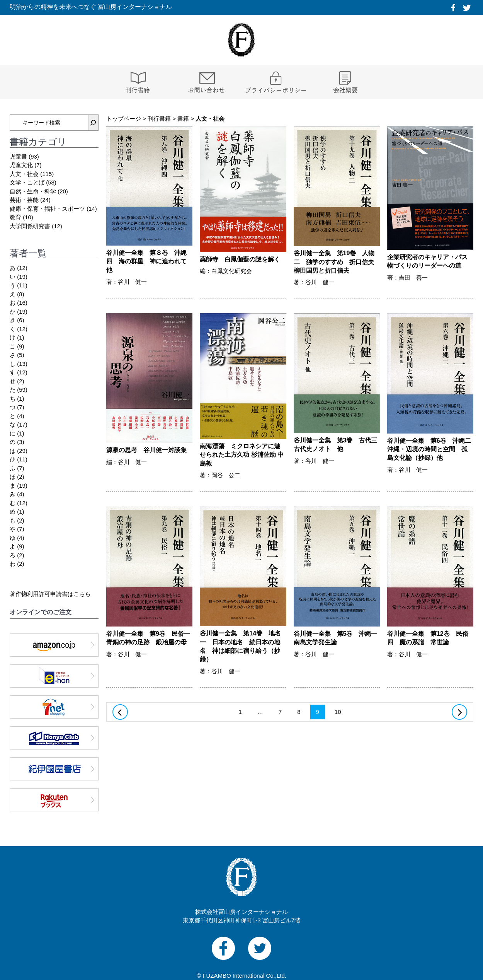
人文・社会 (24, 174)
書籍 (183, 119)
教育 (15, 217)
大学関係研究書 (30, 226)
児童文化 (21, 165)
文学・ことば (27, 182)
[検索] (93, 123)
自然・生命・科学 (33, 191)
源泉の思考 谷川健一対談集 (146, 450)
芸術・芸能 (24, 200)
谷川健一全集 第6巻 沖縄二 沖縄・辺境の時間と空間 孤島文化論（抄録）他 (432, 449)
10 (338, 714)
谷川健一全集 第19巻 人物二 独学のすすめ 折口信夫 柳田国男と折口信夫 (337, 262)
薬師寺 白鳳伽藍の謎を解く (240, 259)
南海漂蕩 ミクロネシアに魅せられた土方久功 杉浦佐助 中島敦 (242, 455)
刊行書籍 (159, 119)
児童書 (18, 156)
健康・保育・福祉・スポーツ (47, 209)
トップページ (124, 119)
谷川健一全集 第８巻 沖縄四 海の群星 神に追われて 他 (146, 261)
